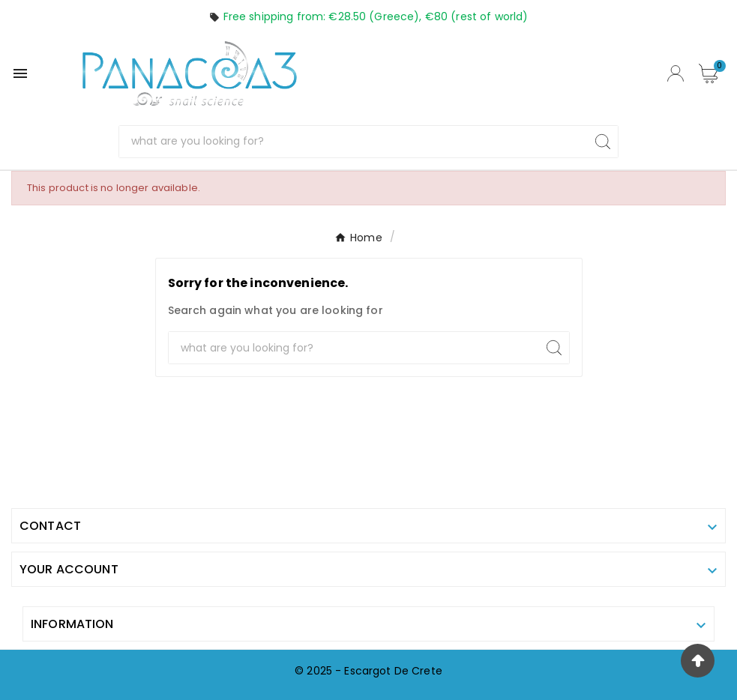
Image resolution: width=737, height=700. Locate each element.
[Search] (354, 142)
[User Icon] (676, 73)
